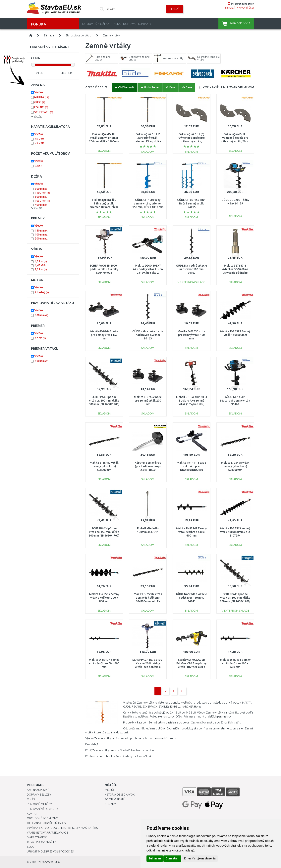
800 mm (42, 189)
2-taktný (42, 292)
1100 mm (42, 193)
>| (182, 691)
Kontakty (145, 24)
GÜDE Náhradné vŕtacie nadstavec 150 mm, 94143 (191, 598)
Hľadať (175, 9)
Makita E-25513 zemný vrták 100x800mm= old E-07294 (235, 532)
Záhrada (49, 35)
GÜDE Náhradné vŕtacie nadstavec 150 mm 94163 (148, 335)
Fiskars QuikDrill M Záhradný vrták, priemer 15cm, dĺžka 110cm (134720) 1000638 (148, 141)
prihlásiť (230, 8)
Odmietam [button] (172, 858)
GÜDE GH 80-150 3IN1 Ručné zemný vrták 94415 (191, 203)
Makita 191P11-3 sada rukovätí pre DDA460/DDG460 (191, 466)
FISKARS (41, 107)
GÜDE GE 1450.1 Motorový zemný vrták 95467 (235, 401)
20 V (39, 143)
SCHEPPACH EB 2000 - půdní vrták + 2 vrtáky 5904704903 (104, 269)
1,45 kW (42, 265)
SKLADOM (228, 87)
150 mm (42, 231)
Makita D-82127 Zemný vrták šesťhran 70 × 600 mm (104, 663)
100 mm (42, 235)
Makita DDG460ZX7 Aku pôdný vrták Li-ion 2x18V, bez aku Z (148, 269)
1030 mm (42, 201)
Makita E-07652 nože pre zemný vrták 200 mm (148, 401)
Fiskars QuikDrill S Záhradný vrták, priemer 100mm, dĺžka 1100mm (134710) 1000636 (104, 207)
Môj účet (111, 790)
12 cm (40, 338)
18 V (39, 139)
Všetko (39, 92)
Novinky (110, 804)
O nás (31, 799)
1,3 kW (41, 261)
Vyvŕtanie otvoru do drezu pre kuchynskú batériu (62, 828)
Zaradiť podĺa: (96, 87)
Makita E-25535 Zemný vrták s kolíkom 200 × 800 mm (104, 598)
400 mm (42, 205)
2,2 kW (41, 269)
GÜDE (40, 102)
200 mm (42, 239)
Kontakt (33, 814)
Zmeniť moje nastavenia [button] (200, 858)
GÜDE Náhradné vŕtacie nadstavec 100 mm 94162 (191, 269)
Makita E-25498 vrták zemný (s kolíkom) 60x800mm (235, 466)
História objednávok (120, 795)
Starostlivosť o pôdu (78, 35)
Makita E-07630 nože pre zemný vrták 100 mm (191, 335)
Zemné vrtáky (111, 35)
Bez (39, 166)
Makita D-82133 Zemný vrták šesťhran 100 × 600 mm (235, 663)
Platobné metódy (39, 804)
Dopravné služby (39, 795)
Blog (30, 847)
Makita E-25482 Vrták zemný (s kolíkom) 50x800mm (104, 466)
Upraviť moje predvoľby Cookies (50, 851)
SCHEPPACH (44, 112)
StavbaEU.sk (53, 862)
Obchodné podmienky (42, 818)
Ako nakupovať (38, 790)
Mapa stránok (37, 837)
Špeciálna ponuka (108, 24)
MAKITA (42, 97)
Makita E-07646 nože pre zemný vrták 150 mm (104, 335)
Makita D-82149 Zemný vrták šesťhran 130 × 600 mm (191, 532)
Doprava (129, 24)
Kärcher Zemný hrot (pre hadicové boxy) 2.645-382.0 (148, 466)
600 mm (42, 197)
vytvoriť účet (246, 8)
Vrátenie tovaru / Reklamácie (48, 833)
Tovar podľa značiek (42, 842)
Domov (88, 24)
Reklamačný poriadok (43, 809)
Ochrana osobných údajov (47, 823)
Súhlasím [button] (155, 858)
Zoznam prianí (115, 799)
